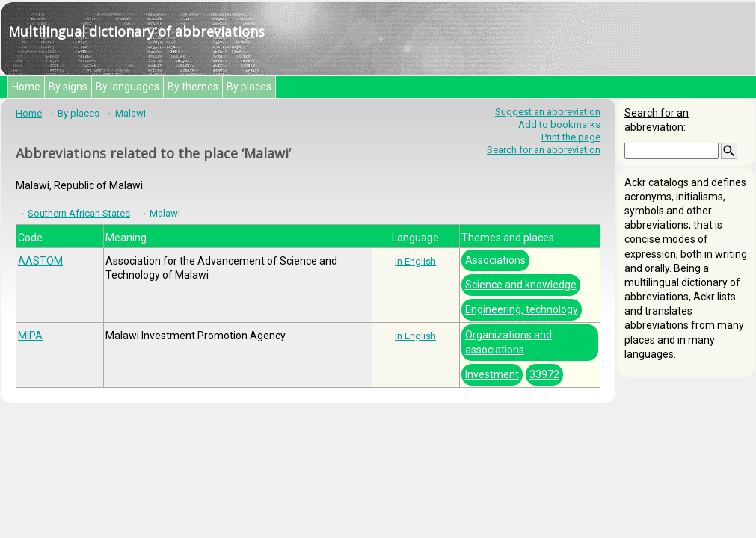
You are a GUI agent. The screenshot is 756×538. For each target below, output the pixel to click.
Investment (492, 374)
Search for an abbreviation (544, 150)
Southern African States (79, 213)
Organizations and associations (508, 342)
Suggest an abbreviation (548, 112)
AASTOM (40, 261)
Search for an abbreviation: (657, 120)
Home (26, 87)
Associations (495, 260)
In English (415, 261)
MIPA (30, 336)
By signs (68, 87)
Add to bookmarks (559, 124)
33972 (544, 374)
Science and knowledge (521, 285)
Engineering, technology (522, 309)
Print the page (571, 137)
